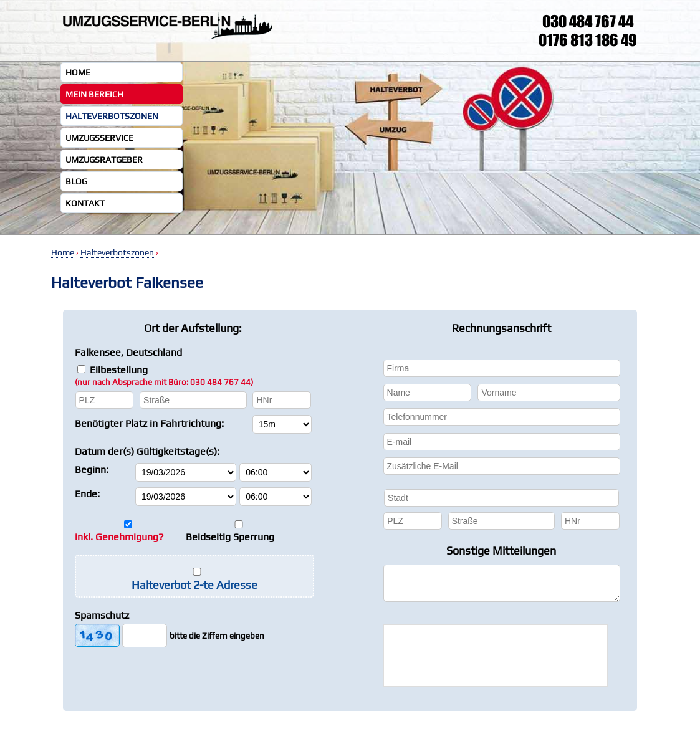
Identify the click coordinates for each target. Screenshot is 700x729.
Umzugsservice (99, 138)
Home (78, 72)
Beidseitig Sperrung (230, 537)
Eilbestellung (164, 375)
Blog (76, 181)
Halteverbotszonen (112, 116)
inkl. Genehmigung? (119, 537)
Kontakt (85, 203)
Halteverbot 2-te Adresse (194, 585)
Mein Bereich (94, 94)
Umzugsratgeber (104, 160)
